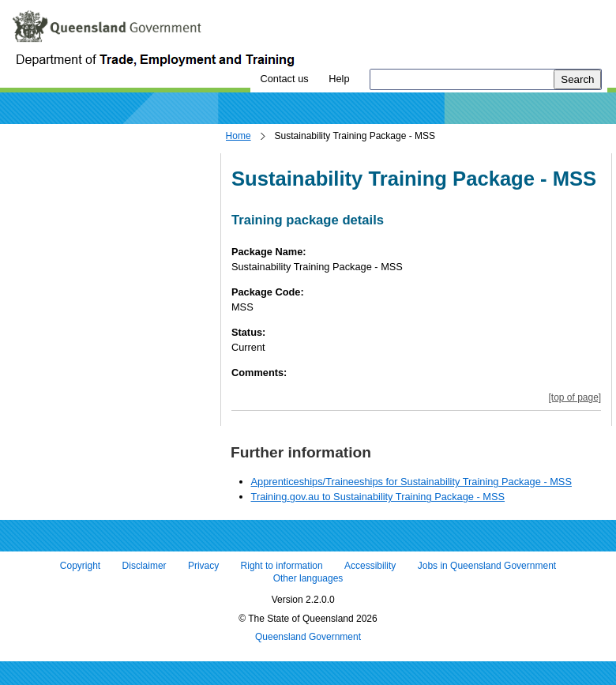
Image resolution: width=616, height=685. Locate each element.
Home (239, 136)
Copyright (80, 566)
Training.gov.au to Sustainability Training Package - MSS (378, 497)
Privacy (203, 566)
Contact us (284, 79)
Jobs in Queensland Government (487, 566)
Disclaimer (145, 566)
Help (339, 79)
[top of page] (575, 397)
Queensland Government (308, 638)
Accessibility (370, 566)
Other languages (308, 578)
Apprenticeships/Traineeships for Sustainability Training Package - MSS (411, 482)
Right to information (282, 566)
